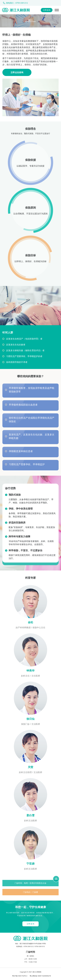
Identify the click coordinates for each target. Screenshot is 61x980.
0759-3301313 (40, 946)
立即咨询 (47, 10)
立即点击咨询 (17, 72)
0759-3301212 (29, 946)
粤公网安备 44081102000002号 (40, 976)
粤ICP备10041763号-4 (20, 976)
